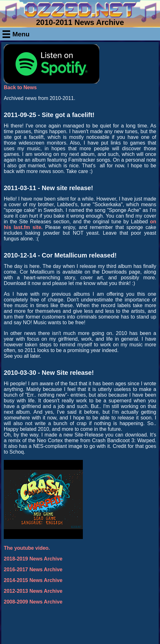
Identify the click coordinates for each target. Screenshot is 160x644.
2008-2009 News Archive (33, 602)
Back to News (20, 87)
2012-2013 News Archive (33, 591)
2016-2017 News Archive (33, 570)
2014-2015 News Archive (33, 580)
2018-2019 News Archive (33, 559)
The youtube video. (27, 548)
